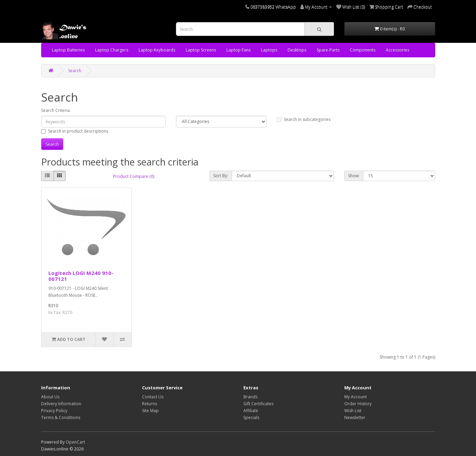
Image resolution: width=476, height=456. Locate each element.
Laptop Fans (239, 50)
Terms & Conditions (61, 417)
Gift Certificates (258, 404)
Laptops (269, 50)
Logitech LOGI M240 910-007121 (81, 276)
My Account (356, 397)
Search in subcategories (304, 119)
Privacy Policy (54, 411)
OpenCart (75, 442)
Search (75, 71)
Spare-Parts (328, 50)
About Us (50, 397)
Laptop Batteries (68, 50)
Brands (250, 397)
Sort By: (221, 176)
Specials (251, 417)
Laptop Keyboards (157, 50)
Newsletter (355, 417)
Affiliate (251, 411)
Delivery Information (61, 404)
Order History (358, 404)
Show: (354, 176)
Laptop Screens (201, 50)
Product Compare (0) (134, 176)
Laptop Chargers (112, 50)
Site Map (150, 411)
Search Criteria (55, 110)
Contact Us (153, 397)
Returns (150, 404)
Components (363, 50)
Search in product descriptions (75, 131)
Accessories (398, 50)
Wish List (353, 411)
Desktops (297, 50)
